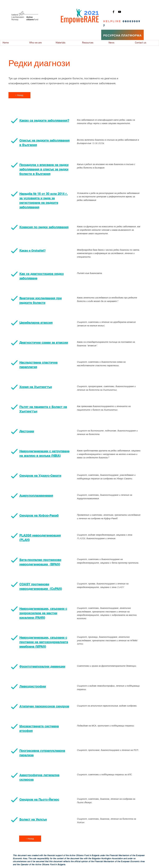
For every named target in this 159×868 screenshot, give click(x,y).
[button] (40, 43)
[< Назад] (19, 95)
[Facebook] (113, 12)
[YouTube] (120, 12)
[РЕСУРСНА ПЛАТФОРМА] (122, 35)
